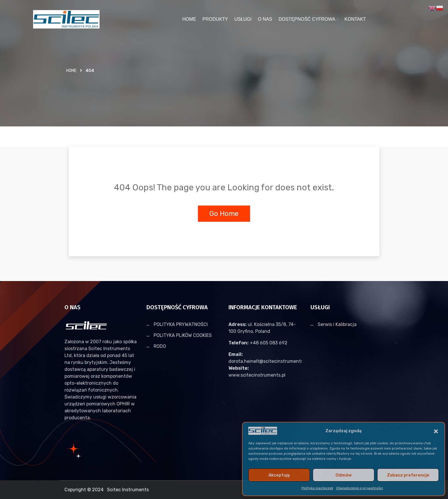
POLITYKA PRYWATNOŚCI (181, 324)
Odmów (344, 475)
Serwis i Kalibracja (337, 324)
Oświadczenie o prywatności (360, 488)
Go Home (224, 214)
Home (71, 71)
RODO (160, 346)
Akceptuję (279, 475)
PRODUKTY (215, 19)
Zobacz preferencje (408, 475)
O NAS (265, 19)
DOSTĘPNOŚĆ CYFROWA (307, 19)
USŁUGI (243, 19)
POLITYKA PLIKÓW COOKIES (183, 335)
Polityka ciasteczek (317, 488)
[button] (436, 431)
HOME (189, 19)
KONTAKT (355, 19)
